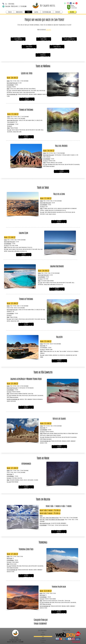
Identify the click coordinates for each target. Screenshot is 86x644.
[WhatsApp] (65, 3)
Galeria (43, 638)
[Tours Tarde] (44, 39)
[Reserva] (26, 137)
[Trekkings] (43, 55)
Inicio (43, 633)
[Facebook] (71, 3)
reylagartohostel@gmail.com (15, 640)
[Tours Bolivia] (57, 47)
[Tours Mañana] (18, 39)
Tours (43, 636)
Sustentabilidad (43, 640)
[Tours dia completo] (69, 39)
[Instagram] (68, 3)
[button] (49, 30)
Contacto (43, 642)
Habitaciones (43, 635)
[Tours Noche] (29, 47)
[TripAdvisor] (74, 3)
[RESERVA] (72, 12)
